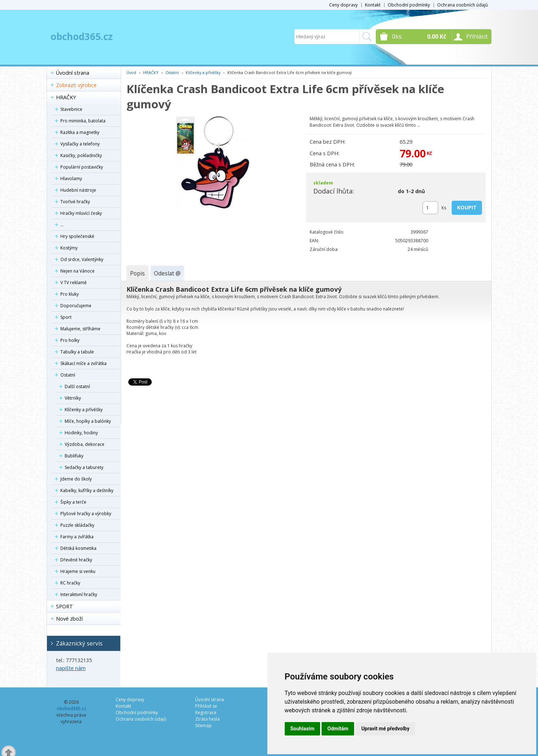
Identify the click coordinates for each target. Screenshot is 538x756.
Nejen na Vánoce (78, 271)
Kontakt (373, 5)
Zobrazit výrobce (76, 85)
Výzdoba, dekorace (85, 444)
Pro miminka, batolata (83, 121)
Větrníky (73, 398)
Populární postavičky (82, 167)
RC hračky (70, 583)
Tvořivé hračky (75, 202)
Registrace (206, 712)
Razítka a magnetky (80, 132)
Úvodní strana (73, 73)
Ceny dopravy (343, 5)
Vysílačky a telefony (80, 144)
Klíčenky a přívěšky (84, 410)
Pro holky (70, 340)
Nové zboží (69, 619)
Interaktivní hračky (79, 594)
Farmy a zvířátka (77, 537)
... (62, 225)
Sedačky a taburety (84, 467)
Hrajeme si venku (78, 571)
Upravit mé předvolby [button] (385, 729)
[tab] (137, 273)
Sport (66, 317)
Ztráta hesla (207, 719)
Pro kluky (70, 294)
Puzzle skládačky (77, 525)
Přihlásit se (206, 706)
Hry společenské (77, 236)
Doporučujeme (76, 306)
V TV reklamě (74, 283)
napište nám (71, 668)
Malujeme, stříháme (80, 329)
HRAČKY (66, 97)
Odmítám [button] (338, 729)
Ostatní (68, 375)
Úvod (131, 72)
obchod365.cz (82, 36)
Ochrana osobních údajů (462, 5)
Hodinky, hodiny (81, 433)
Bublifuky (74, 456)
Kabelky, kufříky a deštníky (87, 490)
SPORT (64, 606)
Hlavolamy (71, 179)
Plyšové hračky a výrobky (86, 514)
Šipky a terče (73, 502)
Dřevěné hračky (76, 560)
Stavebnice (71, 109)
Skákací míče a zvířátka (83, 363)
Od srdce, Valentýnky (82, 259)
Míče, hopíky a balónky (88, 421)
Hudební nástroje (78, 190)
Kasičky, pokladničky (81, 155)
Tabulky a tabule (77, 352)
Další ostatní (77, 386)
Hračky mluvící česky (81, 213)
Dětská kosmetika (78, 548)
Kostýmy (69, 248)
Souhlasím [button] (303, 729)
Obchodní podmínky (409, 5)
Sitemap (203, 725)
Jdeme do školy (76, 479)
